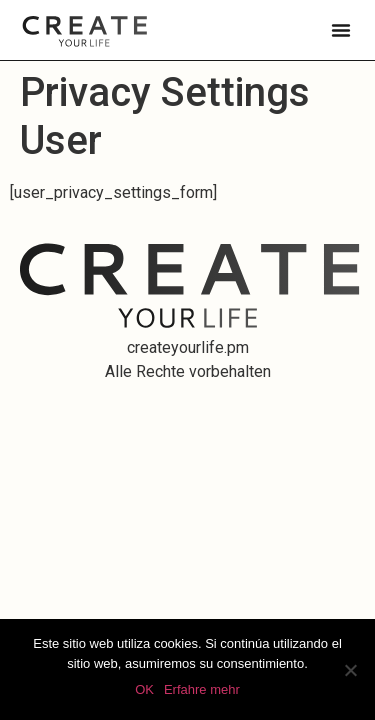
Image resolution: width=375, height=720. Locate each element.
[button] (341, 30)
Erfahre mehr (202, 689)
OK (144, 689)
